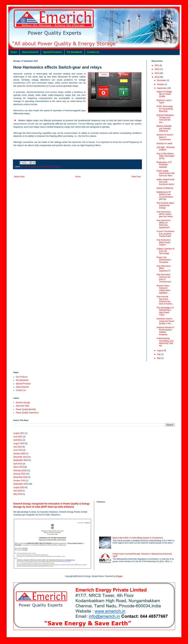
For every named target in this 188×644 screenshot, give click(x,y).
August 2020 (19, 443)
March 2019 (18, 467)
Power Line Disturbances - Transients (164, 260)
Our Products (22, 377)
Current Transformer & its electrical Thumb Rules (165, 234)
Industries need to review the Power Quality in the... (165, 321)
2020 (157, 69)
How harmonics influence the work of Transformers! (164, 278)
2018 (157, 77)
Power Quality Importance (27, 413)
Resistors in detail (164, 144)
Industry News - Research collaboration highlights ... (163, 289)
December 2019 (20, 457)
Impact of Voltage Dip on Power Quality (164, 94)
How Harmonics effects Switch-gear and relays (165, 214)
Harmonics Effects (42, 167)
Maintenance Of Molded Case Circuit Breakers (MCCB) (165, 196)
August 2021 (19, 433)
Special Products (53, 52)
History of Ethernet (165, 188)
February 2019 (20, 470)
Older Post (136, 177)
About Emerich (30, 52)
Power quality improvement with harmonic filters (166, 173)
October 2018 (19, 481)
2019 (157, 73)
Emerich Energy (27, 167)
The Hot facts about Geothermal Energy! (165, 205)
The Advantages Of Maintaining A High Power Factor (165, 311)
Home (14, 52)
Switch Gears (55, 167)
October (161, 84)
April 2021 (18, 440)
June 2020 (18, 450)
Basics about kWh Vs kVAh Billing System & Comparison (138, 538)
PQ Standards (75, 52)
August (160, 351)
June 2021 (18, 437)
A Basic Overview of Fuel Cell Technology (165, 251)
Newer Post (19, 177)
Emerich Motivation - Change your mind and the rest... (166, 119)
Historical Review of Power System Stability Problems (165, 331)
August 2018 (19, 487)
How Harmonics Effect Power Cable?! (164, 242)
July (159, 354)
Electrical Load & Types (164, 101)
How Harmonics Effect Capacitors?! (164, 268)
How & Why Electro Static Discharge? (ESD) (166, 156)
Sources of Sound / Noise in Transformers (165, 137)
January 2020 (19, 454)
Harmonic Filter (22, 406)
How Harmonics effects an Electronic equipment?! (164, 224)
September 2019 (21, 460)
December (162, 80)
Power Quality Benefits (26, 409)
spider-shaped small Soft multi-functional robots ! (166, 182)
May (159, 358)
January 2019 (19, 474)
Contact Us (93, 52)
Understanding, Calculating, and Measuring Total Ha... (165, 342)
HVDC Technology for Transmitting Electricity (165, 109)
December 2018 (20, 477)
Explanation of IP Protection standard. (164, 165)
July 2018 (17, 491)
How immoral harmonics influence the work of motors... (165, 300)
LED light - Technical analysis (166, 148)
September (162, 88)
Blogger (119, 576)
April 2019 (18, 464)
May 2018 (18, 494)
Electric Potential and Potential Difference (164, 129)
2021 (157, 65)
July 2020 (17, 447)
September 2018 (21, 484)
